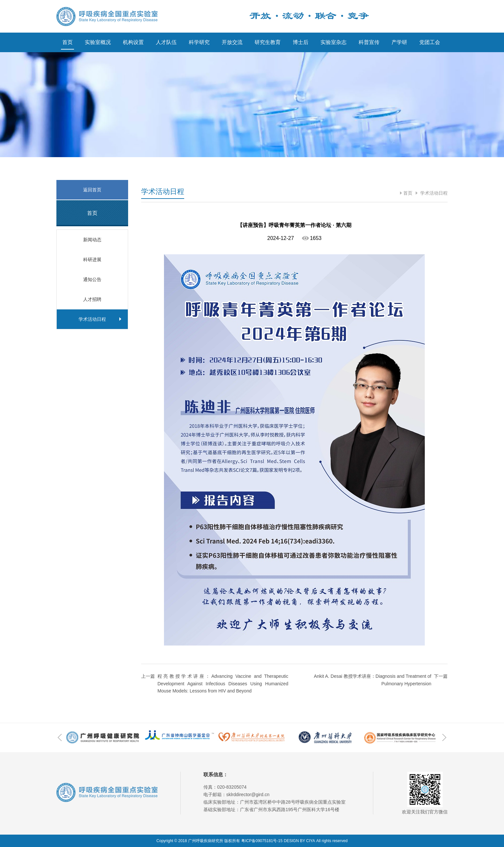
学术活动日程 (433, 193)
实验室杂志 (334, 42)
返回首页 (92, 190)
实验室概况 (98, 42)
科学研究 (199, 42)
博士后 (301, 42)
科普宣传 (369, 42)
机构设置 (133, 42)
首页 (67, 42)
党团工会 (430, 42)
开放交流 (232, 42)
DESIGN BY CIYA (300, 841)
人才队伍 (166, 42)
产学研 (399, 42)
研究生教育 (268, 42)
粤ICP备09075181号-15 (262, 841)
